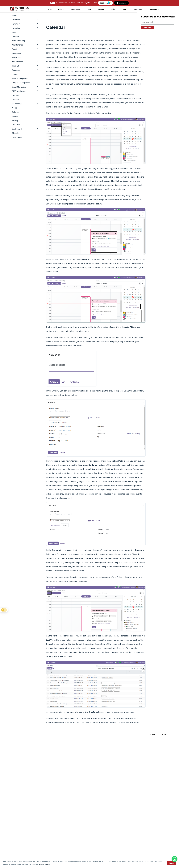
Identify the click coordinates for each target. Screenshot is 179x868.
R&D (89, 9)
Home (49, 9)
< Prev (152, 735)
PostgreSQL (75, 9)
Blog (124, 9)
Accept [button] (171, 863)
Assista (101, 9)
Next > (165, 735)
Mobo (113, 9)
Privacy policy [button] (45, 864)
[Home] (20, 9)
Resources (137, 9)
